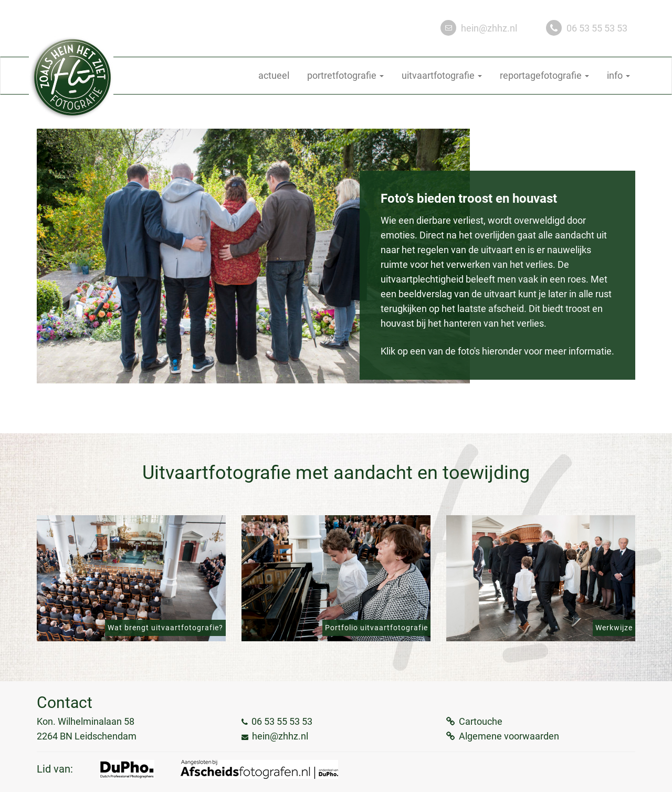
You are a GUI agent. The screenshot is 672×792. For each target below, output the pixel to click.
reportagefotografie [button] (544, 75)
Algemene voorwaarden (509, 736)
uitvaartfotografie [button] (442, 75)
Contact (65, 702)
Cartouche (481, 721)
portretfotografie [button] (345, 75)
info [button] (618, 75)
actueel (274, 75)
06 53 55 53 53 (597, 28)
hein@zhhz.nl (489, 28)
